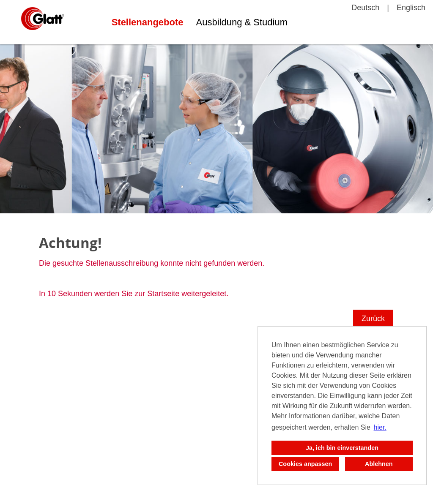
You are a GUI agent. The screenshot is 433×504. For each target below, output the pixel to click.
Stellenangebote (148, 22)
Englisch (411, 8)
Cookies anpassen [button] (305, 464)
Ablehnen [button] (379, 464)
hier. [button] (380, 427)
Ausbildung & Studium (242, 22)
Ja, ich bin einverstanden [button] (342, 448)
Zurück (373, 319)
